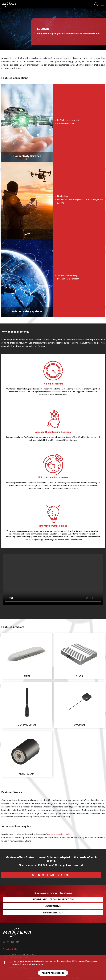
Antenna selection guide (58, 834)
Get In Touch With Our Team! (51, 875)
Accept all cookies (53, 973)
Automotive (53, 906)
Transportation (53, 913)
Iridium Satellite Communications (53, 899)
